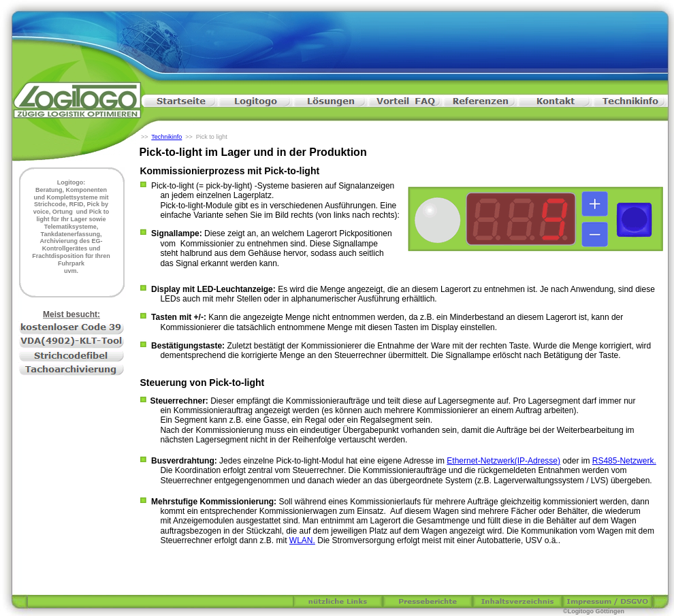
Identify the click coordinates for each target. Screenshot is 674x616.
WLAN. (302, 540)
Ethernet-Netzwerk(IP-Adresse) (503, 461)
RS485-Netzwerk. (624, 461)
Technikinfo (166, 137)
